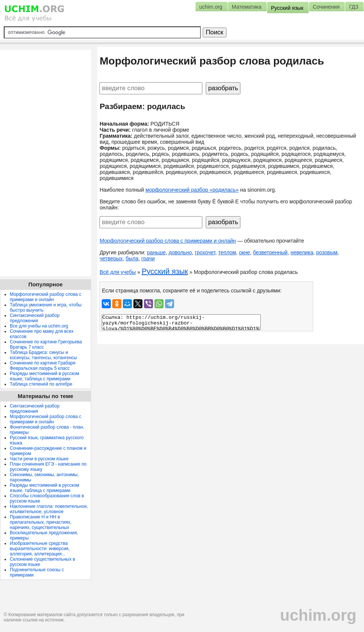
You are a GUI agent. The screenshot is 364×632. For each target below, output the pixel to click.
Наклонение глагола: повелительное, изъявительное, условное (49, 509)
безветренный (270, 252)
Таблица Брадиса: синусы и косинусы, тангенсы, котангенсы (43, 355)
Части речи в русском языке (39, 459)
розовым (327, 252)
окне (244, 252)
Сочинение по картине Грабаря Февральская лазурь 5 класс (43, 366)
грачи (148, 258)
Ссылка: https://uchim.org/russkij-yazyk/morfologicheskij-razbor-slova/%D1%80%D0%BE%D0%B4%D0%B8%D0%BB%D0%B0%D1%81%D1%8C (181, 322)
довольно (180, 252)
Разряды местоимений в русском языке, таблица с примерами (44, 376)
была (132, 258)
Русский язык (165, 271)
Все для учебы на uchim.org (39, 326)
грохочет (205, 252)
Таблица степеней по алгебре (41, 384)
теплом (227, 252)
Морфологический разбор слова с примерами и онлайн (168, 241)
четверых (111, 258)
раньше (156, 252)
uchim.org (318, 615)
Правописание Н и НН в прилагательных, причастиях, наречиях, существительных (41, 522)
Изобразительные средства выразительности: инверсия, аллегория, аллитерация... (40, 549)
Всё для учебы (118, 272)
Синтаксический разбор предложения (35, 318)
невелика (302, 252)
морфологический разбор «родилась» (192, 190)
